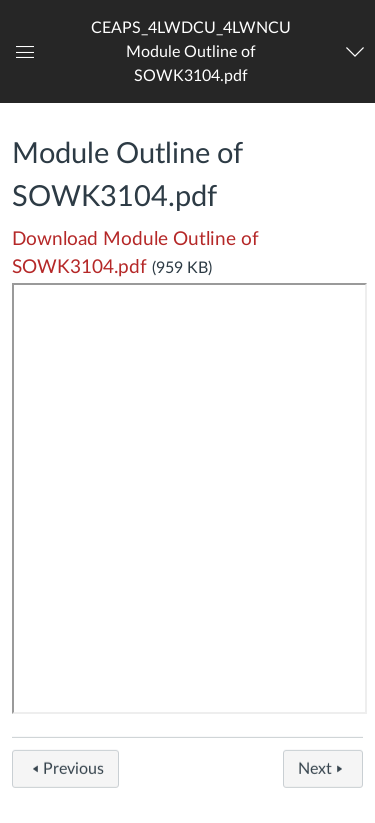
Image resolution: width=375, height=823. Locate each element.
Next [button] (323, 773)
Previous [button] (65, 773)
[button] (191, 51)
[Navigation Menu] (356, 52)
